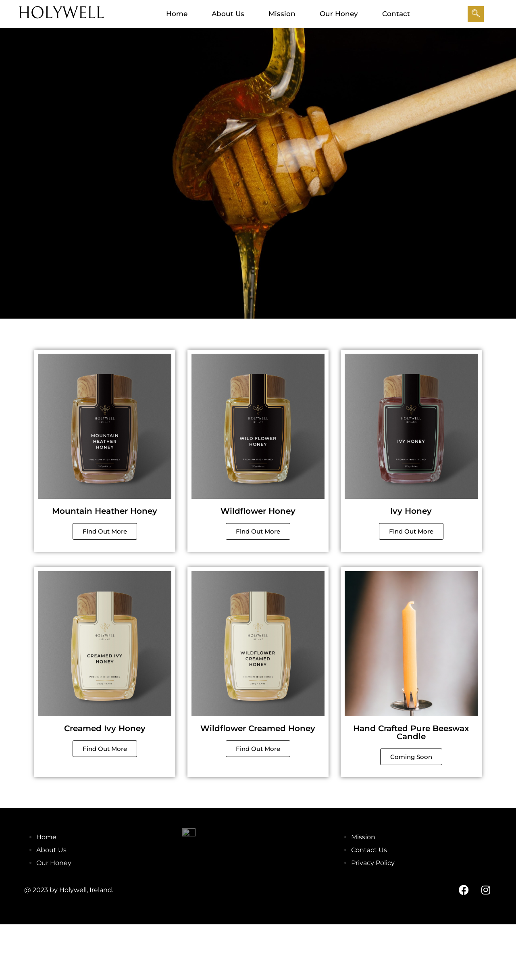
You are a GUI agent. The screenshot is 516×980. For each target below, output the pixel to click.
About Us (228, 14)
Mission (282, 14)
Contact (396, 14)
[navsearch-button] (476, 14)
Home (177, 14)
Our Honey (339, 14)
